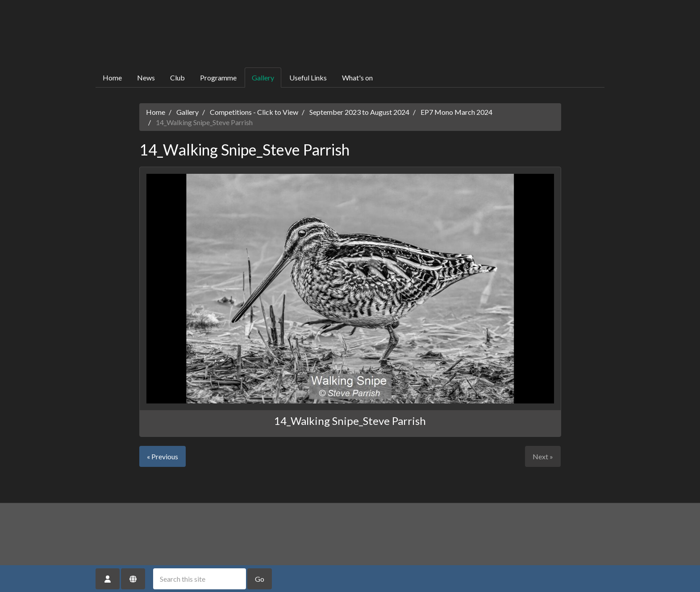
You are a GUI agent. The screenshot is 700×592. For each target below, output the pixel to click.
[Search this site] (200, 579)
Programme (218, 78)
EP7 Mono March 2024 (456, 112)
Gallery (263, 78)
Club (177, 78)
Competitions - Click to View (254, 112)
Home (112, 78)
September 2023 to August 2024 (359, 112)
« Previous (162, 456)
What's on (357, 78)
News (146, 78)
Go (260, 579)
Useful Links (308, 78)
